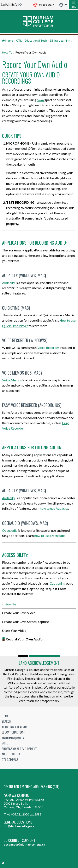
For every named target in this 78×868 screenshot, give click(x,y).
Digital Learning (60, 40)
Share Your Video (14, 630)
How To (7, 52)
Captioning (58, 583)
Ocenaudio (10, 530)
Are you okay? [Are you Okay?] (44, 5)
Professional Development (19, 749)
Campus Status (10, 4)
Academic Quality (13, 738)
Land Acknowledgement (39, 663)
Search (6, 721)
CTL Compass (10, 759)
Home (5, 716)
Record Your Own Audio (24, 639)
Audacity (8, 283)
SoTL (5, 743)
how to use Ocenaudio (50, 536)
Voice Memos (12, 380)
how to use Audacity (54, 508)
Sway (41, 100)
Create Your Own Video (19, 613)
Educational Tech (36, 40)
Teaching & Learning (15, 727)
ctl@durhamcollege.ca (19, 826)
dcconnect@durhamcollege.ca (24, 844)
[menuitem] (62, 5)
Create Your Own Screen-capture (25, 622)
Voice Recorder (48, 348)
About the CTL (11, 754)
